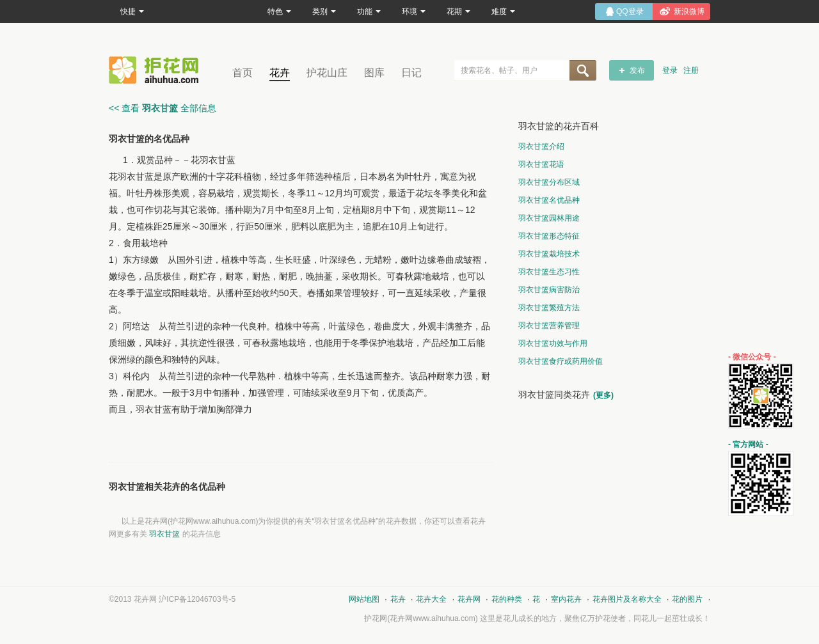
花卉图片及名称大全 (627, 599)
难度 (503, 12)
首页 (243, 73)
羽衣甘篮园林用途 (549, 218)
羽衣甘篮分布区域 (549, 182)
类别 (324, 12)
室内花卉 (566, 599)
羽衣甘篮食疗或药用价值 (561, 361)
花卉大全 (431, 599)
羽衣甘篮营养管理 (549, 326)
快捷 (132, 12)
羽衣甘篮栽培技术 (549, 254)
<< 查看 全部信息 (163, 108)
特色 (279, 12)
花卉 (280, 73)
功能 (369, 12)
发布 (637, 70)
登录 (670, 70)
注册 (691, 70)
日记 (411, 73)
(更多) (603, 395)
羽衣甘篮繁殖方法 (549, 308)
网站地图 (364, 599)
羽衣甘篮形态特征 (549, 236)
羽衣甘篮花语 (541, 164)
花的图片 (687, 599)
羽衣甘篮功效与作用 (553, 343)
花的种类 (507, 599)
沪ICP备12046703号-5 (197, 599)
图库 (374, 73)
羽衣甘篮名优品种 (549, 200)
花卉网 (157, 70)
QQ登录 (630, 12)
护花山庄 (327, 73)
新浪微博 (689, 12)
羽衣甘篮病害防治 (549, 290)
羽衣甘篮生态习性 (549, 272)
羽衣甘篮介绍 (541, 146)
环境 (414, 12)
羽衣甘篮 (164, 534)
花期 (458, 12)
